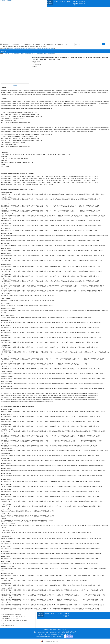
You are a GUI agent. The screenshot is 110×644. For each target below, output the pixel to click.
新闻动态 (63, 2)
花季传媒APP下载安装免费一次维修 (41, 102)
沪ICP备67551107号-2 (51, 636)
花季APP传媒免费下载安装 (75, 3)
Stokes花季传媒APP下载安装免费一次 (66, 255)
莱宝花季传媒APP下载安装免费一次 (11, 199)
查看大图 (15, 85)
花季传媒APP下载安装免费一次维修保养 (23, 49)
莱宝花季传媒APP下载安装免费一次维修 (44, 49)
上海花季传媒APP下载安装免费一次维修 (33, 609)
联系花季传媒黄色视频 (82, 3)
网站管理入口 (60, 636)
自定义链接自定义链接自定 (7, 1)
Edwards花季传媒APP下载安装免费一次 (64, 194)
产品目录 (10, 49)
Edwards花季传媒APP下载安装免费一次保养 (92, 194)
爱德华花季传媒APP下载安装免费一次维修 (13, 411)
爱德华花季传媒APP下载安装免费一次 (12, 194)
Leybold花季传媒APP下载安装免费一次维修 (62, 416)
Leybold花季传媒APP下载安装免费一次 (61, 199)
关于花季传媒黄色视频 (50, 3)
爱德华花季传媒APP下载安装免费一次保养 (39, 194)
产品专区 (56, 2)
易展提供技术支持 (41, 636)
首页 (6, 49)
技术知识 (69, 2)
